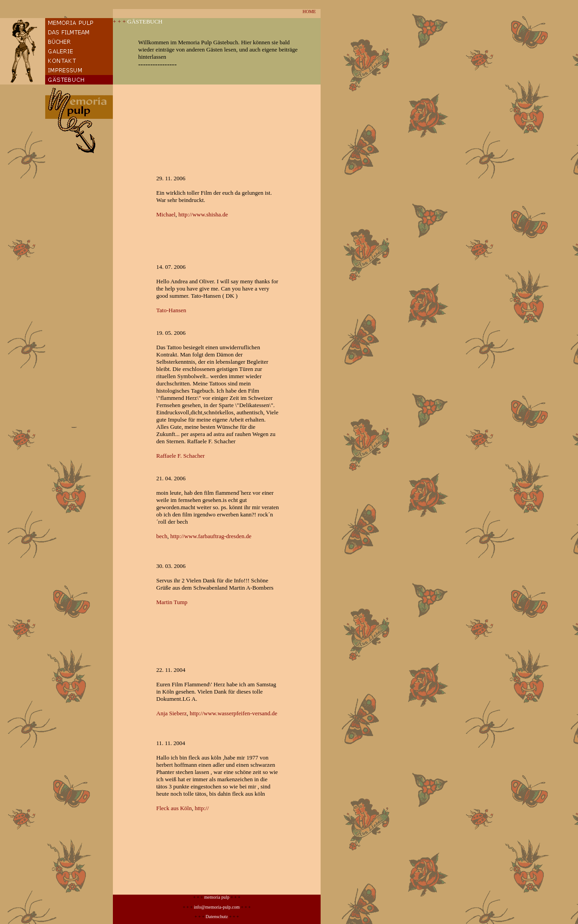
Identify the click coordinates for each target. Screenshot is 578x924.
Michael (166, 214)
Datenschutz (217, 917)
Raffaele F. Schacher (180, 456)
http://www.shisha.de (203, 214)
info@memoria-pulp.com (217, 907)
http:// (202, 808)
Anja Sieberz (172, 713)
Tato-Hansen (171, 310)
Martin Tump (172, 602)
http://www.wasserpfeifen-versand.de (233, 713)
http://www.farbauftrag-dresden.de (211, 536)
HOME (309, 12)
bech (162, 536)
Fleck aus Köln (174, 808)
